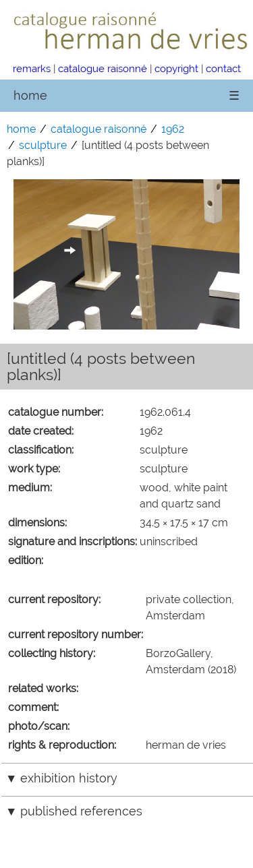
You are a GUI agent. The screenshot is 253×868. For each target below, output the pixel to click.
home (30, 95)
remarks (32, 68)
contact (223, 68)
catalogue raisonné (103, 68)
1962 (173, 129)
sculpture (43, 145)
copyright (176, 68)
